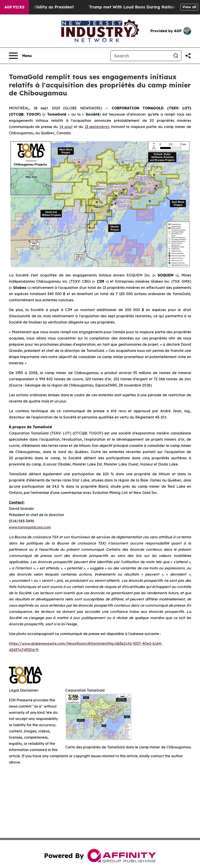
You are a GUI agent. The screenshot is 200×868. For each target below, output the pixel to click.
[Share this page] (188, 56)
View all (189, 7)
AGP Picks (14, 7)
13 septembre (96, 127)
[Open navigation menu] (20, 56)
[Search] (141, 56)
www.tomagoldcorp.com (30, 527)
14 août (66, 127)
